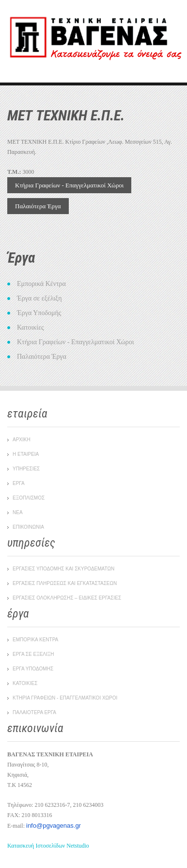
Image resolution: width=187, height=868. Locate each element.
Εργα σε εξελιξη (33, 654)
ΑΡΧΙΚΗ (22, 440)
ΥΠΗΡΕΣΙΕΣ (26, 469)
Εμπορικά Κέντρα (41, 284)
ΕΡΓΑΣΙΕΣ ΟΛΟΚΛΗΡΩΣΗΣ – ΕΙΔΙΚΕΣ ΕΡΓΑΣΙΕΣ (67, 598)
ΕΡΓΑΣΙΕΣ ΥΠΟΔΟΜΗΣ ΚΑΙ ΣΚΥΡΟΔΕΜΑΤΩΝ (63, 569)
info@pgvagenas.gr (54, 826)
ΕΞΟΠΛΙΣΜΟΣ (29, 498)
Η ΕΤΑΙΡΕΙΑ (26, 454)
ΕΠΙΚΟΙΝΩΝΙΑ (28, 527)
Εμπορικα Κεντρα (35, 640)
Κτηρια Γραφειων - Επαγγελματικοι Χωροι (65, 698)
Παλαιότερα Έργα (38, 206)
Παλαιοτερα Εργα (34, 712)
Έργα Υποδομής (39, 313)
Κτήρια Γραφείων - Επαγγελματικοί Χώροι (69, 185)
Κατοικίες (31, 327)
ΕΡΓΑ (19, 483)
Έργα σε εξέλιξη (39, 298)
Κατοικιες (25, 683)
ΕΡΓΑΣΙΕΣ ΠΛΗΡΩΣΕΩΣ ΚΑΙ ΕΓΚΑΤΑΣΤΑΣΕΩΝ (65, 583)
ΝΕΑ (18, 512)
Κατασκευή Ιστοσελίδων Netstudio (48, 846)
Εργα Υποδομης (33, 669)
